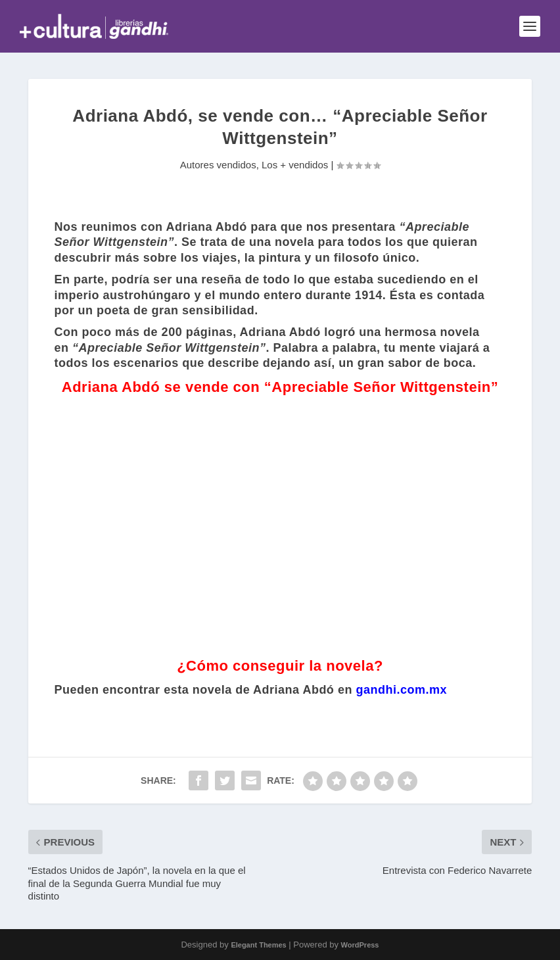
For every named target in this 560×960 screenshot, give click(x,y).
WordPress (360, 945)
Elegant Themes (258, 945)
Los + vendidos (295, 165)
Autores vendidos (218, 165)
